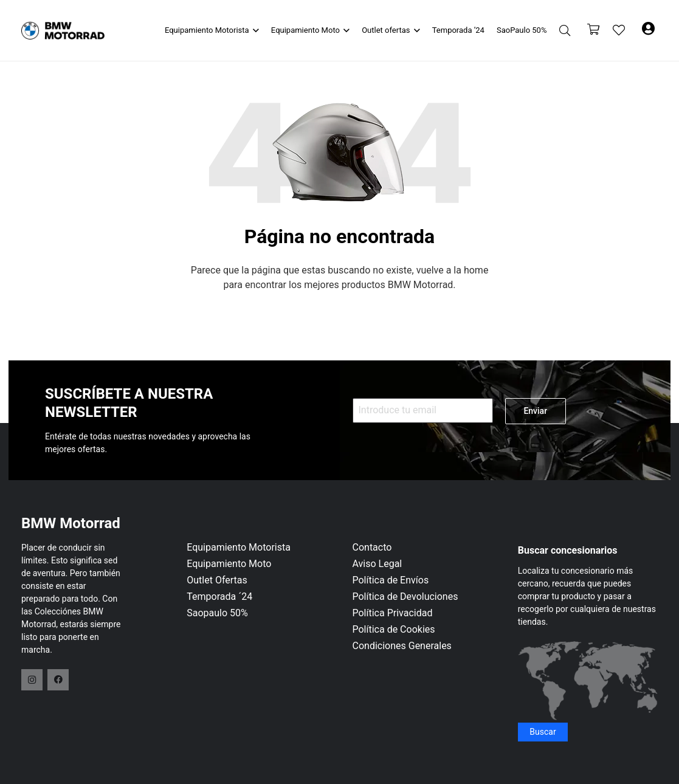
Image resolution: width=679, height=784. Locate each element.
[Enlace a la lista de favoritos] (619, 30)
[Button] (649, 30)
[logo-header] (63, 30)
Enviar (535, 411)
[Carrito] (593, 31)
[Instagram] (32, 680)
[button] (254, 30)
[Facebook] (58, 680)
